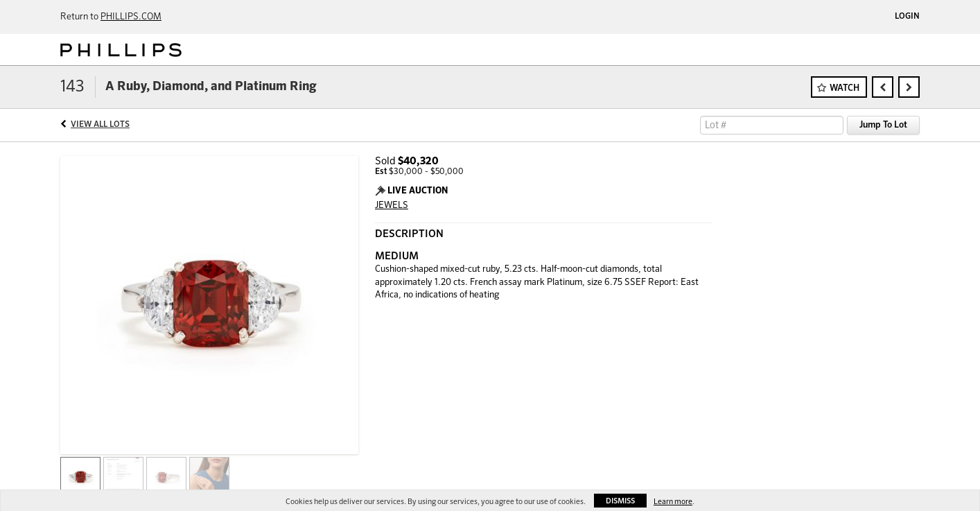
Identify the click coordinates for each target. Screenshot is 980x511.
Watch (845, 88)
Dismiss (620, 501)
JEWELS (392, 206)
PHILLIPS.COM (131, 17)
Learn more (673, 502)
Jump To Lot (883, 125)
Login (907, 17)
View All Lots (100, 125)
